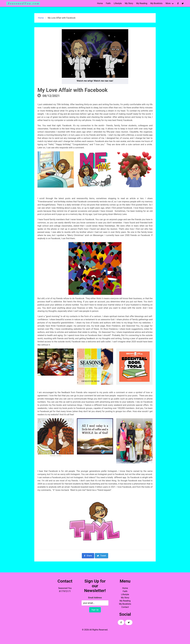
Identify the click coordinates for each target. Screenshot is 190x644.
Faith (108, 3)
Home (100, 3)
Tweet (101, 556)
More (168, 3)
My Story (129, 3)
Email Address (95, 598)
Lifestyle (118, 3)
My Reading (142, 3)
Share (88, 556)
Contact (125, 607)
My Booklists (156, 3)
